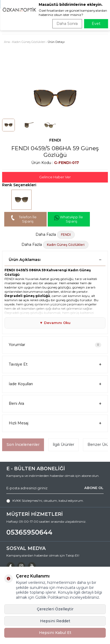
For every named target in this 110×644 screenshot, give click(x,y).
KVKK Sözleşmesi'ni (27, 501)
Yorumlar (55, 345)
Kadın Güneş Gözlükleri (29, 42)
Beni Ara (55, 404)
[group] (55, 98)
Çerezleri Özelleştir (55, 609)
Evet (96, 24)
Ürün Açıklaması (55, 260)
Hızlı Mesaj (55, 423)
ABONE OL (94, 488)
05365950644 (29, 532)
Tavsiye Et (55, 364)
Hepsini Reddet (55, 621)
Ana (7, 42)
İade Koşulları (55, 384)
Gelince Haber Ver (55, 177)
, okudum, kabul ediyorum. (45, 501)
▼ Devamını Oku (55, 323)
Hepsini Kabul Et (55, 633)
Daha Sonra (67, 24)
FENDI (55, 140)
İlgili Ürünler (63, 445)
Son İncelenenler (23, 445)
